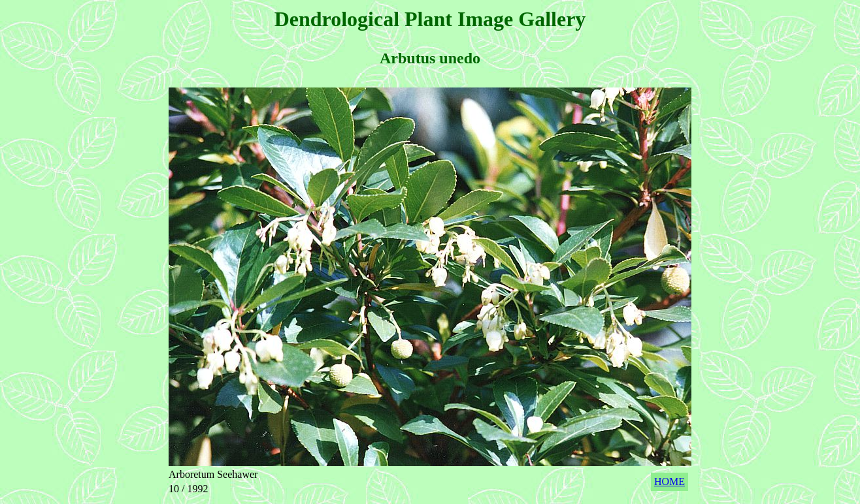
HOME (670, 481)
